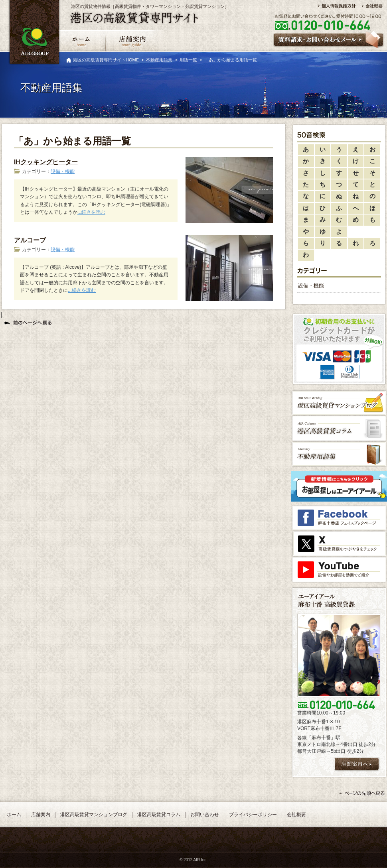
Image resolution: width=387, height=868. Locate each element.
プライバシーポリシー (253, 815)
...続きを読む (91, 212)
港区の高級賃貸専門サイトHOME (106, 60)
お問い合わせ (205, 815)
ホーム (14, 815)
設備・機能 (63, 171)
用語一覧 (188, 60)
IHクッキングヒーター (46, 162)
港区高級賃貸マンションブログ (94, 815)
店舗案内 (41, 815)
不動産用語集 (159, 60)
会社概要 (296, 815)
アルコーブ (30, 240)
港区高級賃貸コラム (159, 815)
